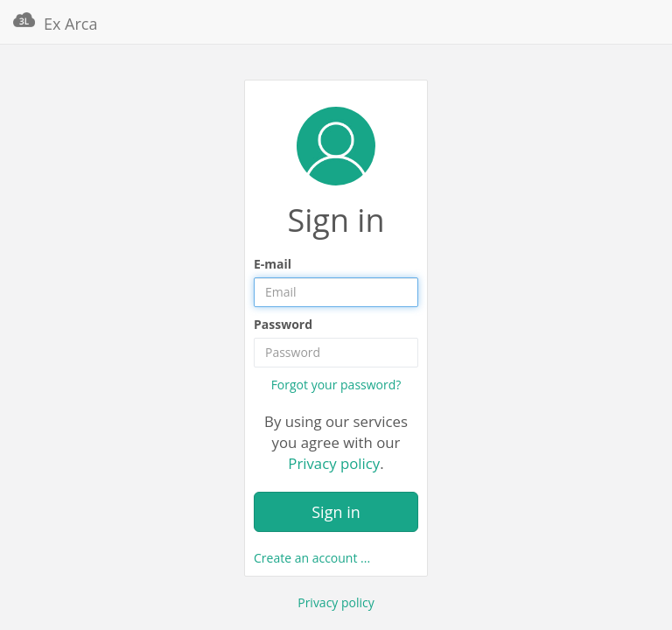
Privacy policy (334, 463)
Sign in (336, 512)
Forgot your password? (336, 385)
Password (283, 324)
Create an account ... (312, 558)
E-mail (273, 264)
